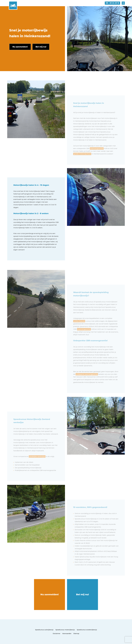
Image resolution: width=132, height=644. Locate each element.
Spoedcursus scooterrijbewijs (87, 630)
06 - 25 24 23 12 (112, 3)
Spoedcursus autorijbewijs (44, 630)
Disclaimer (57, 633)
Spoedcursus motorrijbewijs (65, 630)
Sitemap (76, 633)
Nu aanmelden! (50, 594)
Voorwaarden (67, 633)
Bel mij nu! (82, 594)
